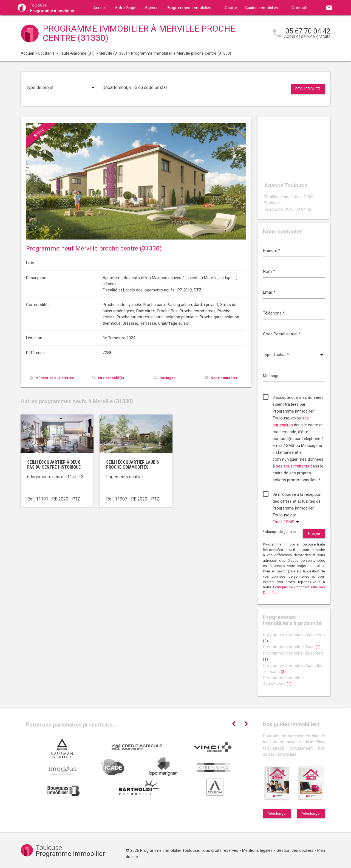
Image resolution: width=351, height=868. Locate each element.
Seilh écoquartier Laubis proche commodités (133, 465)
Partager (167, 378)
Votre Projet (126, 8)
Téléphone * (274, 313)
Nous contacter (224, 378)
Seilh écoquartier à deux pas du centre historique (54, 465)
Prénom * (272, 251)
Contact (299, 8)
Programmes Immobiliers (190, 8)
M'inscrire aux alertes (55, 378)
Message (271, 376)
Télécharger (277, 814)
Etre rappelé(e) (111, 378)
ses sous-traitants (293, 466)
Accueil (100, 8)
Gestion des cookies (295, 850)
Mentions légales (257, 850)
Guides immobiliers (262, 8)
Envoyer (314, 534)
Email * (269, 292)
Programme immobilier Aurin (292, 647)
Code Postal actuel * (282, 334)
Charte (231, 8)
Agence (152, 8)
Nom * (269, 271)
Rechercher (308, 89)
